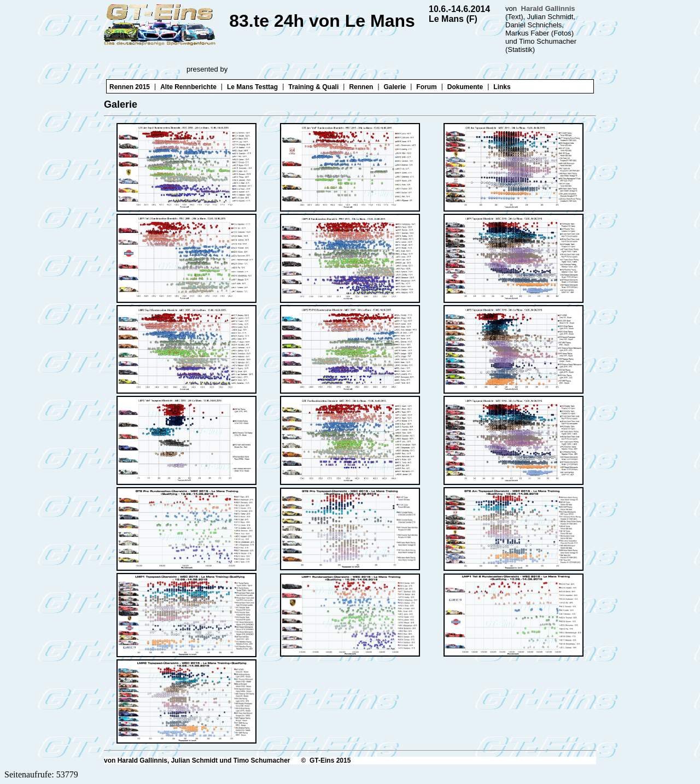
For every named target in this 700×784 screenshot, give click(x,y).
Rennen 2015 (130, 87)
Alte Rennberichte (188, 87)
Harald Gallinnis (548, 8)
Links (502, 87)
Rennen (361, 87)
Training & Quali (313, 87)
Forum (426, 87)
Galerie (395, 87)
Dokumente (465, 87)
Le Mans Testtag (252, 87)
